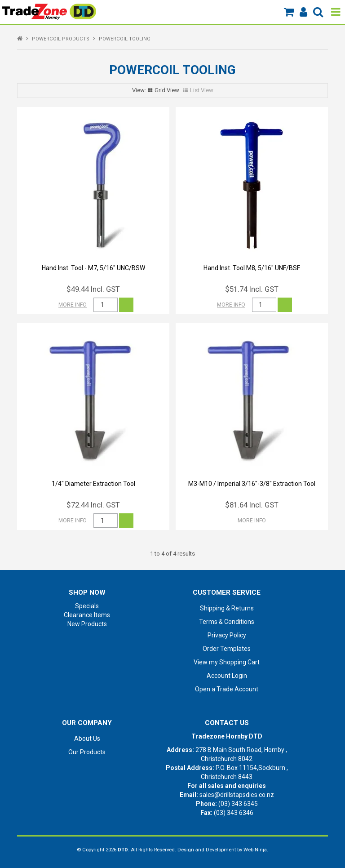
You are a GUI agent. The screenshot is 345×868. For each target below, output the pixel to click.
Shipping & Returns (227, 608)
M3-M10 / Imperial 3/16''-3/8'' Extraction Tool (252, 484)
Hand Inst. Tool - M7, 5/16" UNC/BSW (93, 268)
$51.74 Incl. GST (252, 289)
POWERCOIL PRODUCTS (61, 39)
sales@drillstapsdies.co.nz (237, 795)
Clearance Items (87, 615)
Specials (87, 606)
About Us (87, 739)
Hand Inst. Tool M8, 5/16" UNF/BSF (252, 268)
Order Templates (227, 649)
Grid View (167, 90)
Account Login (227, 676)
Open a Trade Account (227, 689)
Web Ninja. (256, 850)
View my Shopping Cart (227, 662)
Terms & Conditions (227, 622)
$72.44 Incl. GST (93, 505)
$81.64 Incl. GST (252, 505)
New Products (87, 624)
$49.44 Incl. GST (93, 289)
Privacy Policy (227, 635)
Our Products (87, 752)
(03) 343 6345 (238, 804)
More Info (73, 305)
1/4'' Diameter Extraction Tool (93, 484)
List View (202, 90)
